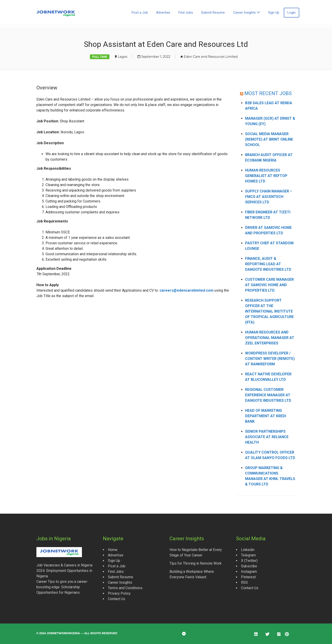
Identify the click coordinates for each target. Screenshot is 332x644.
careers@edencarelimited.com (186, 290)
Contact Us (117, 599)
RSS (244, 582)
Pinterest (248, 577)
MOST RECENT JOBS (268, 93)
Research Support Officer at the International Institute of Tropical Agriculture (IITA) (269, 311)
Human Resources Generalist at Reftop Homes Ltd (266, 176)
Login (291, 13)
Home (113, 550)
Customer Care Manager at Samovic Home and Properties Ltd (269, 285)
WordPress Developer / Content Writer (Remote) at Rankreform (270, 359)
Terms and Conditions (125, 588)
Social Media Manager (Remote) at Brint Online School (269, 139)
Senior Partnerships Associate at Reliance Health (267, 437)
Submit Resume (213, 13)
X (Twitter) (249, 561)
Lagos (123, 57)
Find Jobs (186, 13)
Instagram (249, 572)
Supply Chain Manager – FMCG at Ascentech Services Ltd (269, 197)
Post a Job (140, 13)
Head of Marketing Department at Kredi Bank (266, 416)
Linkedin (248, 550)
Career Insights (244, 13)
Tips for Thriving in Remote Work (196, 563)
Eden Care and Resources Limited (211, 57)
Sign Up (274, 13)
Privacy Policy (119, 593)
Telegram (248, 555)
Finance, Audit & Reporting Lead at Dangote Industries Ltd (268, 264)
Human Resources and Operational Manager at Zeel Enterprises (270, 338)
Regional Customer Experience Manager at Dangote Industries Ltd (268, 395)
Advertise (163, 13)
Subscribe (249, 566)
